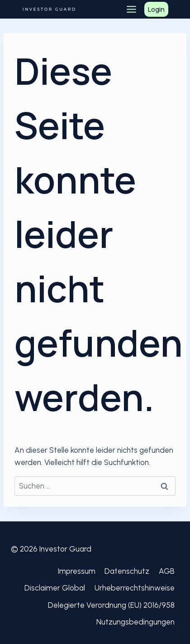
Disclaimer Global (55, 588)
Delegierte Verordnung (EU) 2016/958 (111, 605)
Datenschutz (127, 571)
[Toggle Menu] (131, 9)
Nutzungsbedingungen (135, 622)
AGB (167, 571)
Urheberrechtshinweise (135, 588)
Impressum (77, 571)
